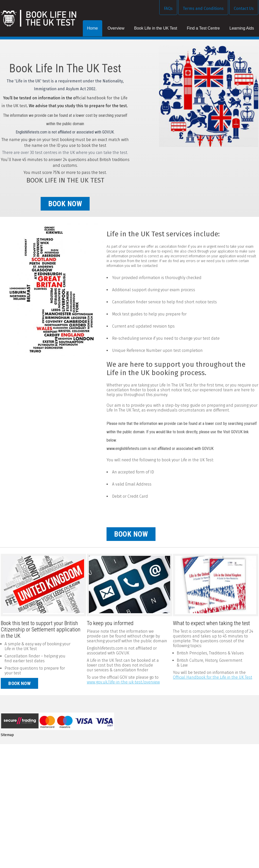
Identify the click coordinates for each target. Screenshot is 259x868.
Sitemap (7, 735)
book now (65, 204)
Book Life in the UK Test (156, 28)
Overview (116, 28)
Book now (19, 683)
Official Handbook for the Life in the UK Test (213, 677)
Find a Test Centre (203, 28)
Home (93, 28)
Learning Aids (242, 28)
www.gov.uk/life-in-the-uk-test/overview (123, 682)
